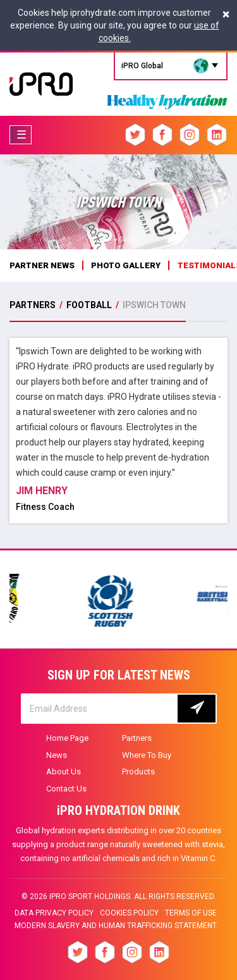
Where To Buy (147, 755)
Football (89, 305)
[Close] (226, 14)
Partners (137, 738)
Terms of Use (191, 913)
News (57, 755)
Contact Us (66, 789)
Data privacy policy (54, 913)
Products (138, 772)
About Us (64, 772)
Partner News (42, 265)
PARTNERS (33, 305)
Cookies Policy (129, 913)
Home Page (67, 738)
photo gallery (126, 265)
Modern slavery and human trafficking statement (116, 926)
